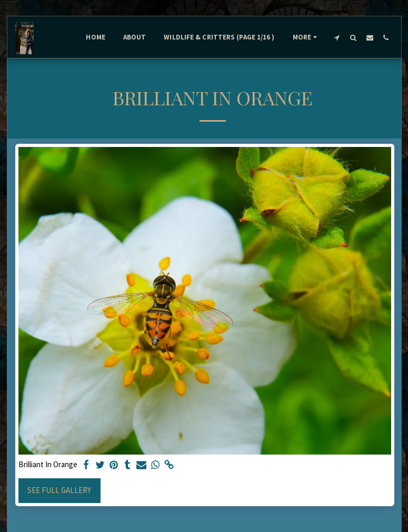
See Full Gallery (59, 490)
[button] (337, 37)
